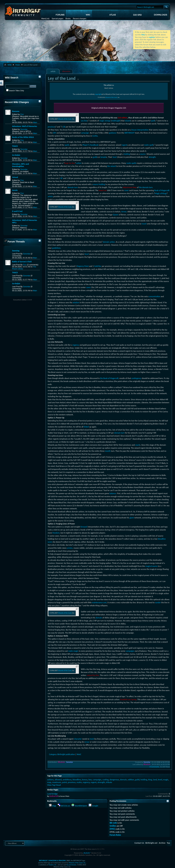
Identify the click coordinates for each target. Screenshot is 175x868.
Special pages (57, 19)
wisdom (76, 303)
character (78, 739)
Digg (54, 806)
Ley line (84, 121)
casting (105, 780)
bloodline (77, 780)
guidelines (56, 248)
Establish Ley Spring (128, 699)
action (79, 163)
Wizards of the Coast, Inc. (77, 863)
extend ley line (93, 675)
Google (95, 806)
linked (86, 427)
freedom (56, 533)
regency (76, 345)
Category (53, 754)
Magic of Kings (161, 193)
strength (152, 157)
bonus (85, 780)
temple (103, 157)
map (49, 782)
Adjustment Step (130, 187)
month (108, 451)
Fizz (22, 114)
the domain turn (146, 187)
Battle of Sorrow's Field (22, 262)
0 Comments (154, 767)
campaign (85, 133)
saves (89, 287)
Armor (124, 212)
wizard (128, 121)
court (137, 445)
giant (132, 518)
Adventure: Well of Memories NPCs (25, 221)
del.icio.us (65, 806)
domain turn (73, 187)
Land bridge (52, 794)
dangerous (114, 780)
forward (84, 527)
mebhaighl (116, 121)
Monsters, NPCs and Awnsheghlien (21, 165)
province (51, 127)
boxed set (103, 190)
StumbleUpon (81, 806)
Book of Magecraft (162, 190)
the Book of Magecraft (109, 378)
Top (168, 843)
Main (43, 19)
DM (55, 133)
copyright (98, 94)
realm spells (131, 163)
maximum (57, 782)
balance (113, 493)
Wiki (10, 65)
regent (124, 145)
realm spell (149, 145)
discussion (66, 71)
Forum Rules (115, 835)
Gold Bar (98, 266)
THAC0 (15, 146)
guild (95, 157)
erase (87, 742)
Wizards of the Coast (111, 97)
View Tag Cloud (54, 785)
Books (68, 19)
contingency (136, 378)
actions (50, 780)
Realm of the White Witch (23, 137)
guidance (113, 133)
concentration (155, 296)
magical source (151, 566)
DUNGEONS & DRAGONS (57, 861)
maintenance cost (99, 603)
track (92, 739)
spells (67, 145)
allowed (58, 780)
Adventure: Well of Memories (25, 126)
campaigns (130, 651)
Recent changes (80, 19)
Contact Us (139, 843)
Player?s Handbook (90, 145)
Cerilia (95, 136)
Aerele (15, 190)
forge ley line (70, 163)
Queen (116, 215)
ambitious (67, 780)
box (90, 780)
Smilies (113, 826)
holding (127, 154)
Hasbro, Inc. (53, 865)
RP (62, 178)
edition (131, 780)
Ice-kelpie (16, 155)
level (115, 157)
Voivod (15, 177)
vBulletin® (87, 853)
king (150, 780)
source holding (99, 184)
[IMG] (112, 829)
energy (107, 121)
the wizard (112, 166)
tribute (109, 782)
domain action (109, 242)
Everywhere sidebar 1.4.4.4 (23, 300)
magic (102, 121)
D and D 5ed (17, 211)
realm (79, 782)
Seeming (16, 251)
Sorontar (24, 129)
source (143, 154)
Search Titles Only (15, 91)
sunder (158, 603)
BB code (113, 823)
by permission (72, 865)
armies (70, 548)
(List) (47, 19)
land (155, 780)
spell (153, 121)
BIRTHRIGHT (130, 133)
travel (144, 224)
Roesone (16, 111)
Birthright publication (66, 754)
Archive (162, 843)
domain (99, 618)
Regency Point (83, 266)
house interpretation (140, 130)
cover (127, 190)
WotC (79, 754)
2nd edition (122, 118)
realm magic (73, 651)
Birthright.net (151, 843)
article (53, 71)
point (65, 782)
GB (64, 127)
